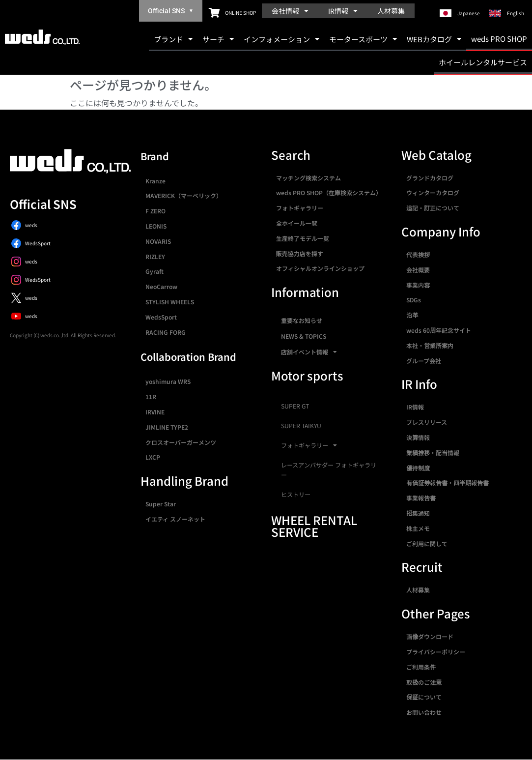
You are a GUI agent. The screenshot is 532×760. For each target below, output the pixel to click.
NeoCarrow (161, 286)
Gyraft (154, 271)
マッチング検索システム (308, 178)
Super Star (161, 504)
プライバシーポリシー (436, 652)
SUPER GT (295, 406)
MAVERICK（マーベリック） (184, 195)
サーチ (218, 39)
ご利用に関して (427, 543)
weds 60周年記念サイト (439, 330)
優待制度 (418, 468)
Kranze (155, 181)
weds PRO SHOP (499, 39)
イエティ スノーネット (175, 519)
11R (151, 396)
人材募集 (391, 11)
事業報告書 (421, 498)
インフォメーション (281, 39)
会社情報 (290, 11)
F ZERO (155, 211)
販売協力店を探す (300, 253)
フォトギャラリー (300, 208)
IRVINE (155, 412)
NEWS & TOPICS (304, 336)
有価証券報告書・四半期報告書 (448, 482)
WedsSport (161, 317)
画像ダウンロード (430, 636)
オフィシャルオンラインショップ (320, 268)
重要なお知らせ (302, 320)
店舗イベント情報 (309, 352)
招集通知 (418, 513)
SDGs (414, 300)
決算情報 (418, 437)
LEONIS (156, 226)
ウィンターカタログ (433, 192)
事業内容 (418, 285)
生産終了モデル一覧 (303, 238)
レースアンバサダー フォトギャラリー (329, 470)
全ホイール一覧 (297, 223)
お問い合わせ (424, 712)
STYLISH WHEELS (170, 302)
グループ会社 (424, 361)
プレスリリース (427, 422)
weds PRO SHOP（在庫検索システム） (329, 192)
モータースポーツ (363, 39)
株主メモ (418, 528)
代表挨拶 (418, 254)
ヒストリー (296, 495)
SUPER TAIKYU (301, 426)
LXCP (153, 457)
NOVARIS (158, 241)
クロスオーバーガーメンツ (181, 442)
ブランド (173, 39)
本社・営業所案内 (430, 345)
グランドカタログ (430, 178)
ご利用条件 (421, 667)
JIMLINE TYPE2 (167, 427)
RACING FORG (166, 332)
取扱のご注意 (424, 682)
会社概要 (418, 270)
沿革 (412, 315)
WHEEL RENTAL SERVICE (314, 526)
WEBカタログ (434, 39)
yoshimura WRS (168, 381)
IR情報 (343, 11)
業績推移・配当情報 (433, 453)
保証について (424, 697)
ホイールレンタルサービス (483, 62)
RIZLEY (155, 256)
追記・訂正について (433, 208)
